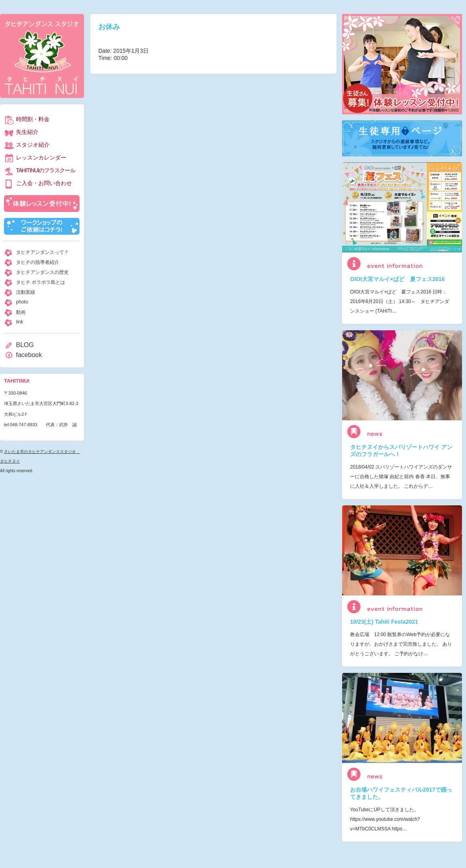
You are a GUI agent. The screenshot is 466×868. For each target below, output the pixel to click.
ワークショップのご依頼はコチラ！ (42, 226)
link (20, 322)
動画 (21, 312)
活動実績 (26, 292)
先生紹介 (27, 132)
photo (22, 302)
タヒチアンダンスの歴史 (42, 272)
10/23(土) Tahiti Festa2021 (384, 622)
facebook (29, 355)
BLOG (25, 345)
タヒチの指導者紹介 (38, 262)
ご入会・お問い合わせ (44, 183)
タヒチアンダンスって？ (42, 252)
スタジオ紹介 (33, 145)
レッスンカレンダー (41, 158)
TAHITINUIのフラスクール (45, 170)
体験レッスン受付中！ (42, 204)
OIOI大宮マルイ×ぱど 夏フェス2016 (397, 279)
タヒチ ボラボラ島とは (41, 282)
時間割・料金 (33, 119)
